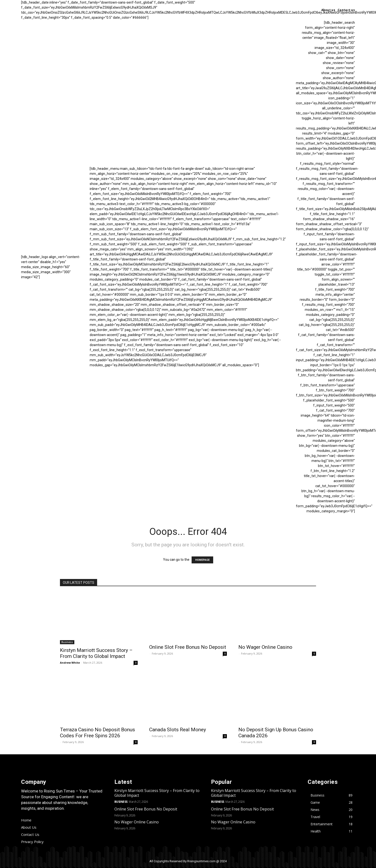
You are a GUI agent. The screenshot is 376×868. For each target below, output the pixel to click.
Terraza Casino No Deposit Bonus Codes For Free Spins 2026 (97, 733)
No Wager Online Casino (265, 647)
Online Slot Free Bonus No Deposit (188, 647)
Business (67, 642)
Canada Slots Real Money (178, 730)
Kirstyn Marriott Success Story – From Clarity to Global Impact (96, 653)
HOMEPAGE (202, 560)
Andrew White (70, 663)
